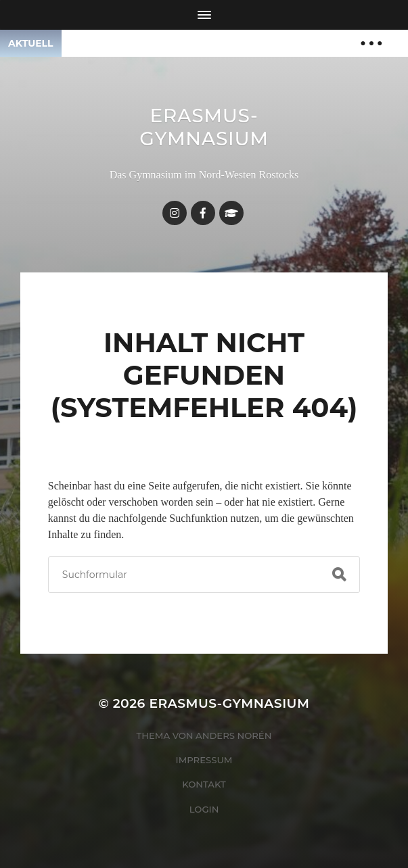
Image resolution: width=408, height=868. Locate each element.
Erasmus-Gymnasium (204, 127)
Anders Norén (233, 736)
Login (204, 809)
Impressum (204, 760)
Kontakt (204, 784)
